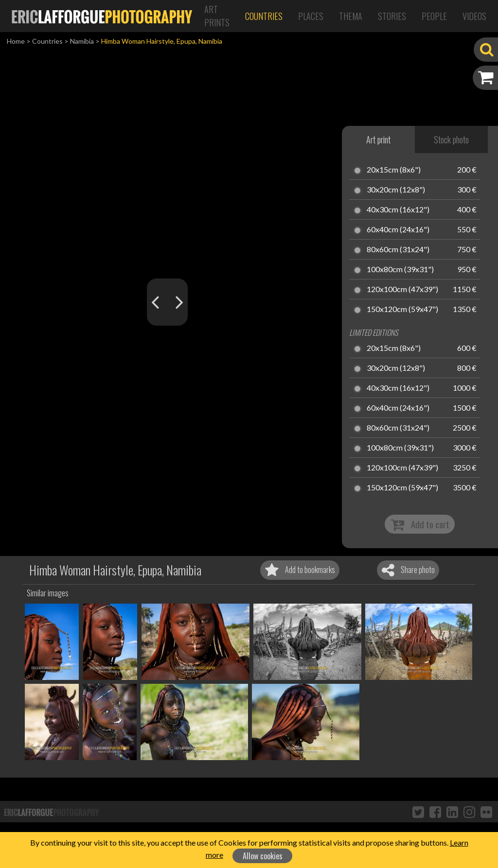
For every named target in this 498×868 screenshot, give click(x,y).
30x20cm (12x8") (396, 190)
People (434, 16)
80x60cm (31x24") (398, 250)
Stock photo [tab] (451, 139)
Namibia (82, 41)
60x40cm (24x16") (398, 230)
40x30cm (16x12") (398, 210)
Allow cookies (263, 856)
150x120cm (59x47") (402, 310)
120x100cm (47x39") (402, 290)
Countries (264, 16)
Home (16, 41)
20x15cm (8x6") (394, 170)
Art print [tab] (378, 139)
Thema (351, 16)
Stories (392, 16)
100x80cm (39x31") (400, 270)
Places (311, 16)
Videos (474, 16)
